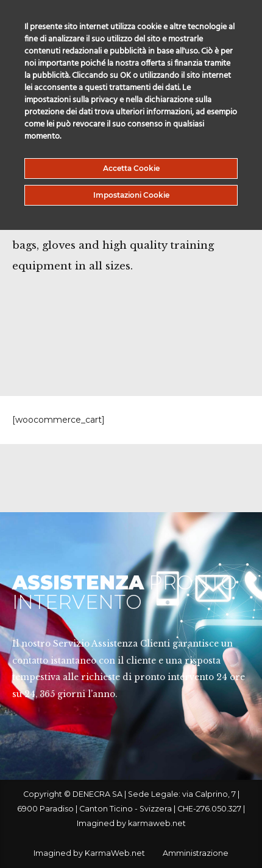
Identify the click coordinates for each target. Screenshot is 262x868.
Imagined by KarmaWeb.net (89, 853)
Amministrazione (196, 853)
